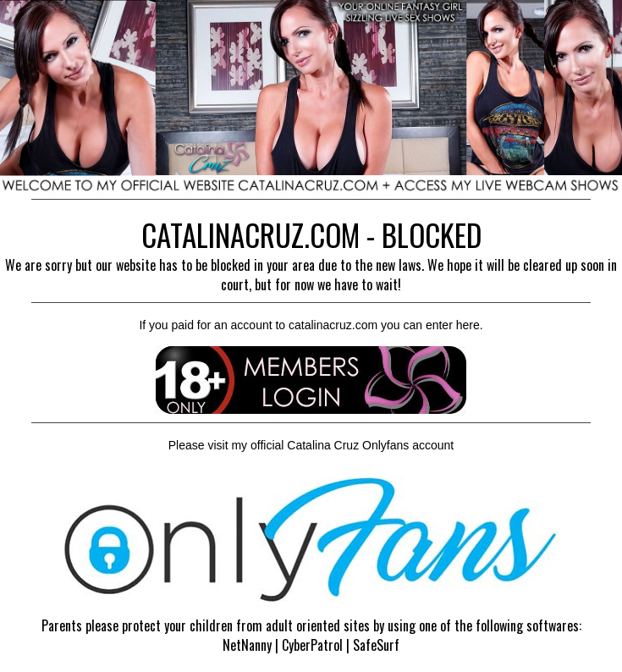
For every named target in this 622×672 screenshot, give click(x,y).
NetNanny (247, 645)
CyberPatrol (312, 645)
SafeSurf (376, 645)
